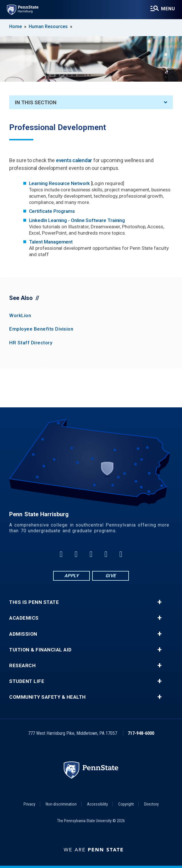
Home (16, 26)
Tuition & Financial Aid (40, 650)
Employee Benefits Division (41, 329)
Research (22, 666)
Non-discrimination (61, 804)
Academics (24, 618)
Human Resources (48, 26)
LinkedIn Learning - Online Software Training (78, 220)
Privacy (29, 804)
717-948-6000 (141, 733)
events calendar (74, 160)
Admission (23, 634)
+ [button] (159, 602)
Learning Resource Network (60, 183)
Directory (151, 804)
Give (111, 576)
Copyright (126, 804)
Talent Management (51, 242)
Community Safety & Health (48, 697)
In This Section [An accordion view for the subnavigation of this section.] (91, 102)
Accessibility (97, 804)
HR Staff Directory (31, 343)
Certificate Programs (52, 211)
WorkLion (20, 315)
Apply (72, 576)
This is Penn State (34, 602)
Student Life (27, 681)
